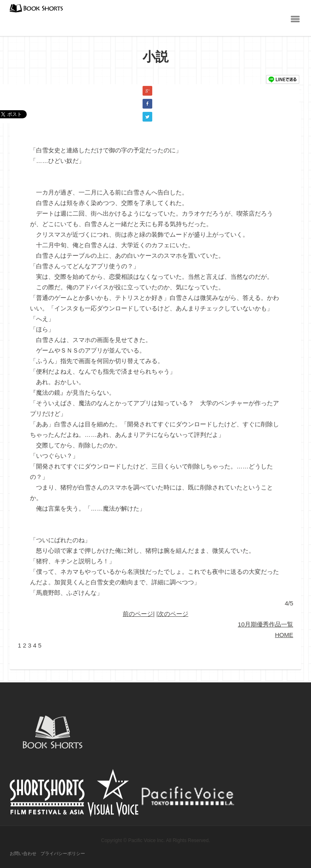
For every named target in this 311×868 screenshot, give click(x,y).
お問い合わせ (23, 853)
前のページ (138, 614)
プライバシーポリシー (63, 853)
